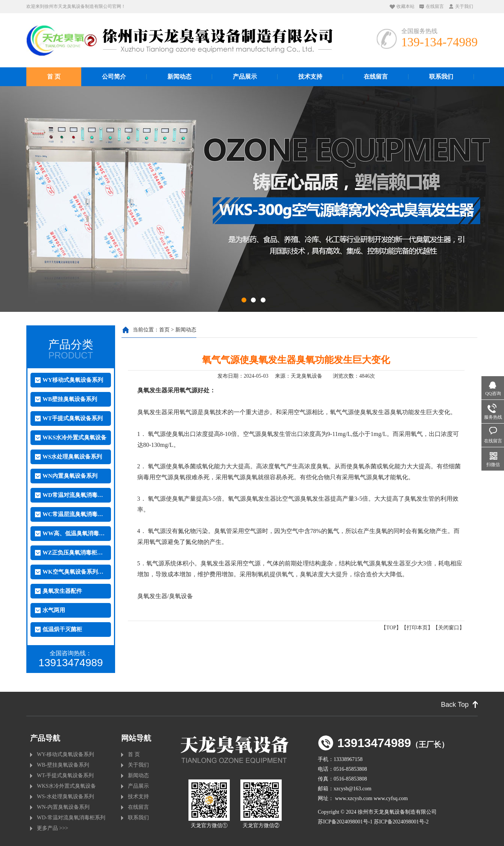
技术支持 (310, 77)
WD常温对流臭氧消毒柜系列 (74, 495)
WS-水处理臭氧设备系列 (65, 797)
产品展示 (245, 77)
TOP (391, 628)
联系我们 (441, 77)
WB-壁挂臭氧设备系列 (63, 765)
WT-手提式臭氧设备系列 (65, 775)
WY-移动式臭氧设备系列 (65, 754)
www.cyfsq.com (391, 798)
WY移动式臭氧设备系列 (73, 380)
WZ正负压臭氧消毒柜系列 (74, 553)
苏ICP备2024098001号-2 (401, 822)
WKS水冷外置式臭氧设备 (74, 437)
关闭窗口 (449, 628)
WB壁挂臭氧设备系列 (70, 399)
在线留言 (435, 6)
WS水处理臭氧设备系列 (72, 457)
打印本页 (417, 628)
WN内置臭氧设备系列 (70, 476)
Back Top (455, 705)
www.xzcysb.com (354, 798)
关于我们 (464, 6)
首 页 (54, 77)
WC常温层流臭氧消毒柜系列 (74, 514)
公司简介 (114, 77)
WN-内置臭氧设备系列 (63, 807)
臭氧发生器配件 (62, 591)
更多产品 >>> (52, 828)
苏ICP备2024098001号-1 (345, 822)
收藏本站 (405, 6)
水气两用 (54, 610)
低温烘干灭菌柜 (62, 629)
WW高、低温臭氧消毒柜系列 (74, 533)
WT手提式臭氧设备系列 (73, 418)
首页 (164, 330)
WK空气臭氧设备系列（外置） (74, 572)
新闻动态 (179, 77)
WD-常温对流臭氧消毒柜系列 (71, 818)
